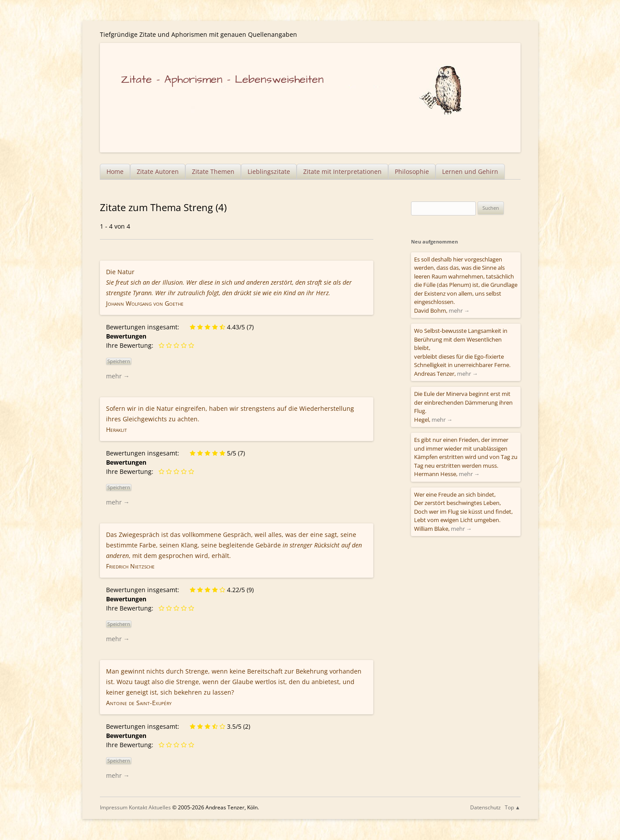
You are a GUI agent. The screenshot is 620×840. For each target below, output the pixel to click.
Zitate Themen (213, 171)
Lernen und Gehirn (470, 171)
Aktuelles (160, 807)
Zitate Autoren (158, 171)
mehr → (118, 376)
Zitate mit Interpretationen (342, 171)
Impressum (114, 807)
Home (115, 171)
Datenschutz (485, 807)
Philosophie (412, 171)
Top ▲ (513, 807)
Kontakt (138, 807)
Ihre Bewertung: (131, 345)
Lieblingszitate (269, 171)
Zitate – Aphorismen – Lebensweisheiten (222, 79)
